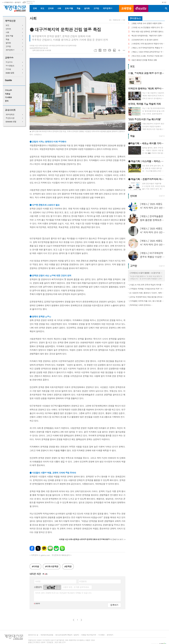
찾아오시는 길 (33, 635)
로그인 (164, 2)
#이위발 (35, 566)
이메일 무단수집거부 (89, 635)
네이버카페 (56, 548)
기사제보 (8, 97)
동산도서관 (10, 118)
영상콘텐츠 (10, 66)
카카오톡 (44, 548)
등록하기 (114, 605)
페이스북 (32, 548)
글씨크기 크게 (119, 50)
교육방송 (126, 8)
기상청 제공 (30, 3)
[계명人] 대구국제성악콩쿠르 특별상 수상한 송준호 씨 (148, 48)
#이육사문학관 (52, 566)
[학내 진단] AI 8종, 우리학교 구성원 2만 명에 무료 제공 (148, 56)
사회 (59, 8)
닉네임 (38, 581)
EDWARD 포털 (11, 122)
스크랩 (114, 50)
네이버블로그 (50, 548)
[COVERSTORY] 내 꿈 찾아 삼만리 (145, 40)
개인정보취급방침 (47, 635)
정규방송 (9, 62)
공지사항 (8, 90)
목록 (100, 50)
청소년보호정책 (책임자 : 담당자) (67, 635)
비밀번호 (83, 581)
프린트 (110, 50)
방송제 (8, 69)
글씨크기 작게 (124, 50)
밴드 (62, 548)
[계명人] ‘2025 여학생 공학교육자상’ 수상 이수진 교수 (148, 52)
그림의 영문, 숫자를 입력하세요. (76, 587)
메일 (105, 50)
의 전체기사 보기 (91, 539)
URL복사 (95, 50)
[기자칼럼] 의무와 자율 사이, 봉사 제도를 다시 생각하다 (147, 301)
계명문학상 (107, 8)
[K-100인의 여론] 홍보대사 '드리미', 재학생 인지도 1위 (147, 293)
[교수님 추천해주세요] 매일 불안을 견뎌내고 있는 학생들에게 (147, 297)
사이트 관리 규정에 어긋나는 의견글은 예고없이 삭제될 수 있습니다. (63, 593)
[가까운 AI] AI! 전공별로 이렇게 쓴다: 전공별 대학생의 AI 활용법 (148, 28)
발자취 (87, 8)
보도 (42, 8)
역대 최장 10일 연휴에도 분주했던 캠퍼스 (148, 32)
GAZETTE (141, 8)
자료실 (8, 94)
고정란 (96, 8)
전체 (35, 8)
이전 (74, 620)
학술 (78, 8)
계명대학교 (10, 115)
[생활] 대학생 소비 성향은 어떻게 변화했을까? (148, 23)
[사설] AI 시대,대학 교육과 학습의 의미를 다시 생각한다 (147, 285)
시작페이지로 (8, 2)
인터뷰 (51, 8)
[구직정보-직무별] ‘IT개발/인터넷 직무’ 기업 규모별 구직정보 (147, 289)
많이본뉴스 (135, 18)
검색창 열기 (166, 8)
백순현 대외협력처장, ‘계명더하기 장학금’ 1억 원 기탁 (148, 36)
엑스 (38, 548)
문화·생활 (69, 8)
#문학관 (68, 566)
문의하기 (110, 635)
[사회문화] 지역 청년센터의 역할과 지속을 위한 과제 (148, 44)
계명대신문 (10, 21)
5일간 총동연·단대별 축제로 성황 (144, 60)
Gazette (8, 80)
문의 (7, 101)
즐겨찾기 (18, 2)
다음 (81, 620)
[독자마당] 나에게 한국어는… (141, 305)
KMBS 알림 (10, 73)
